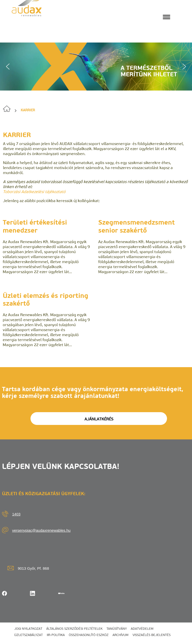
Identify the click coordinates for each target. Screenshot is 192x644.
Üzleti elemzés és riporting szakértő (45, 300)
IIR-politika (56, 635)
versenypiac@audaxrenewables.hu (41, 530)
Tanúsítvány (117, 629)
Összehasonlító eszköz (89, 635)
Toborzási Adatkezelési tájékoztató (34, 192)
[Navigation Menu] (166, 16)
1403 (16, 514)
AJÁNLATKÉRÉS (99, 419)
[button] (8, 67)
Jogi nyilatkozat (28, 629)
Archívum (120, 635)
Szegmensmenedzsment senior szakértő (136, 226)
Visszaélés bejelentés (151, 635)
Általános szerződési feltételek (74, 629)
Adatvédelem (142, 629)
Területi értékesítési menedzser (35, 226)
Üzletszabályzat (28, 635)
